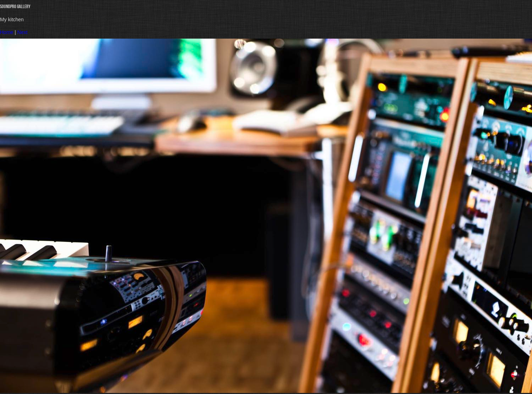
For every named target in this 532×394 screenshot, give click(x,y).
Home (7, 32)
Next (23, 32)
